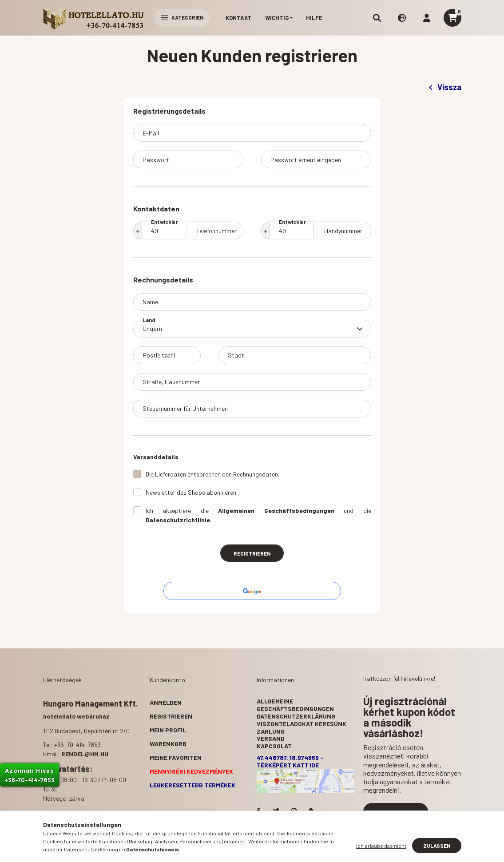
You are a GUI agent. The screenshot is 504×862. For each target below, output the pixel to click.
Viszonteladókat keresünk (302, 724)
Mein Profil (168, 730)
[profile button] (427, 18)
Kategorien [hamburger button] (182, 17)
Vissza (445, 87)
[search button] (377, 18)
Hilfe (314, 18)
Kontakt (239, 18)
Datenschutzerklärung (296, 716)
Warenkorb (168, 744)
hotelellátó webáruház (76, 716)
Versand (271, 738)
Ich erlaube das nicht (381, 846)
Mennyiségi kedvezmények (191, 771)
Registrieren (252, 553)
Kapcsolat (274, 746)
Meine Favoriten (176, 757)
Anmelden (166, 702)
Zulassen (437, 846)
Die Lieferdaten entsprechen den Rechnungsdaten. (212, 474)
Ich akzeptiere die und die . (258, 515)
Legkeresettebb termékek (192, 785)
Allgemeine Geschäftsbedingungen (295, 705)
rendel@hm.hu (85, 754)
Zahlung (271, 731)
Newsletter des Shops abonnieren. (192, 492)
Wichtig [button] (277, 18)
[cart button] (452, 18)
